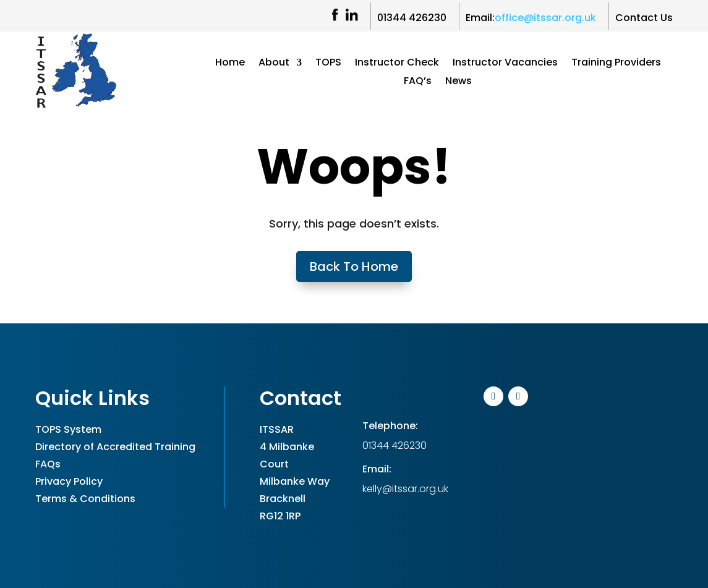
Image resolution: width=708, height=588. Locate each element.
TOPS (328, 64)
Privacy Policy (69, 481)
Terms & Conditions (85, 499)
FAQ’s (418, 82)
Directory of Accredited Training (115, 447)
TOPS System (68, 429)
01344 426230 (412, 18)
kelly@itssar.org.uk (405, 489)
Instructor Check (397, 64)
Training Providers (616, 64)
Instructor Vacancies (505, 64)
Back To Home (354, 266)
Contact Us (644, 18)
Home (230, 64)
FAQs (48, 464)
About (274, 64)
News (458, 82)
